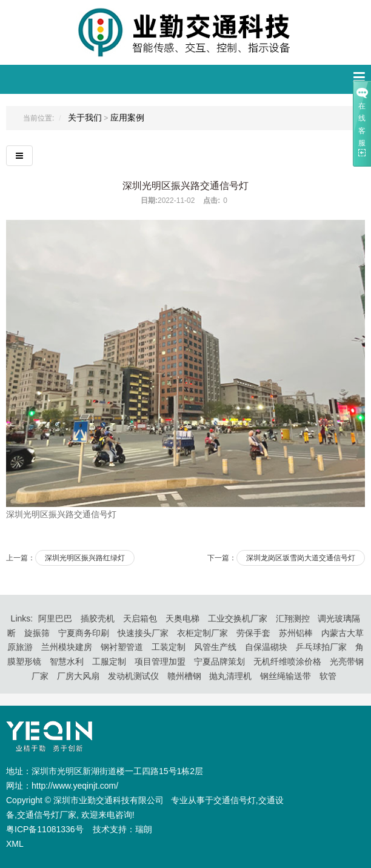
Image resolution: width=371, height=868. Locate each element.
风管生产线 (215, 647)
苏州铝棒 (296, 633)
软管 (328, 676)
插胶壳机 (98, 618)
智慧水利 (67, 661)
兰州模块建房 (67, 647)
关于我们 (85, 118)
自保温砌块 (266, 647)
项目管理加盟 (160, 661)
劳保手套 (253, 633)
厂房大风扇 (78, 676)
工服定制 (109, 661)
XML (15, 844)
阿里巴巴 (55, 618)
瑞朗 (144, 829)
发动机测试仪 (133, 676)
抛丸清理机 (230, 676)
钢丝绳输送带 (286, 676)
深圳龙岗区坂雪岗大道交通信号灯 (301, 558)
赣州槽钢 (184, 676)
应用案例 (127, 118)
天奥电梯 (182, 618)
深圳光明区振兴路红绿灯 (85, 558)
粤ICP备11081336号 (46, 829)
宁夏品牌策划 (219, 661)
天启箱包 (140, 618)
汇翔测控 (293, 618)
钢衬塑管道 (122, 647)
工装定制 (169, 647)
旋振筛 (37, 633)
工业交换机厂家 (238, 618)
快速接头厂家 (143, 633)
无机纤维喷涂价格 (287, 661)
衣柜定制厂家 (202, 633)
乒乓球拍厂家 (321, 647)
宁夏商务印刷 (84, 633)
